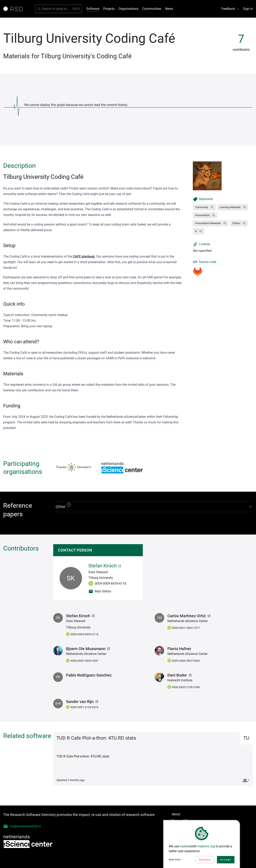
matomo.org (206, 847)
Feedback (231, 9)
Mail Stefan (100, 591)
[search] (58, 9)
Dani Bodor (180, 675)
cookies (185, 847)
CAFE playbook (84, 256)
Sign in (248, 9)
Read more (175, 861)
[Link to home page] (14, 9)
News (169, 9)
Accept (226, 861)
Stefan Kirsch (105, 566)
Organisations (128, 9)
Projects (109, 9)
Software (93, 9)
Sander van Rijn (82, 702)
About (176, 814)
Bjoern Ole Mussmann (88, 649)
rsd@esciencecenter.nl (22, 826)
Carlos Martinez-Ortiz (189, 616)
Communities (152, 9)
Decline (205, 861)
